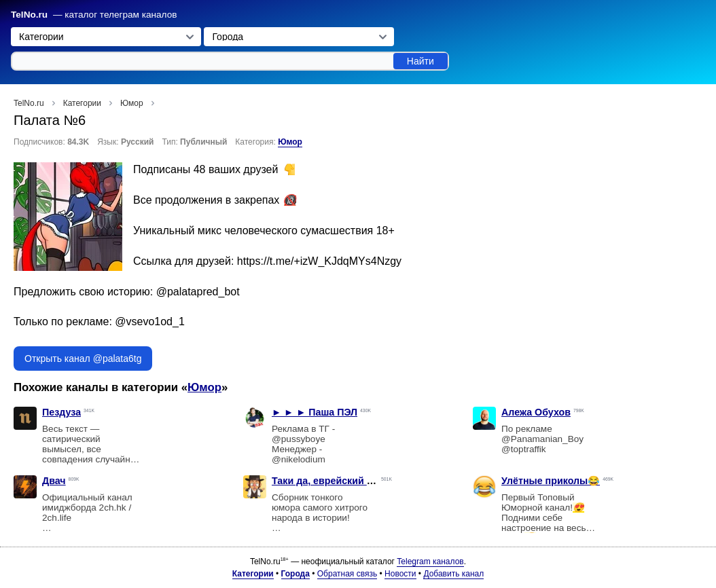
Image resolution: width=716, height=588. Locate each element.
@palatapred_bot (198, 292)
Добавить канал (453, 574)
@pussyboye (299, 439)
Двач (54, 481)
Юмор (290, 142)
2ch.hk (113, 508)
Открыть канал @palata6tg (83, 359)
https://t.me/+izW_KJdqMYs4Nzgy (319, 261)
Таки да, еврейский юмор (333, 481)
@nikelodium (299, 459)
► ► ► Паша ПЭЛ (315, 412)
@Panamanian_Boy (542, 439)
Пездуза (61, 412)
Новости (400, 574)
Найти (420, 61)
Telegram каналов (430, 562)
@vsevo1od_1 (150, 321)
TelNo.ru (29, 15)
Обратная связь (347, 574)
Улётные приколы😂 (551, 481)
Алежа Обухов (536, 412)
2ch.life (57, 518)
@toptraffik (524, 449)
